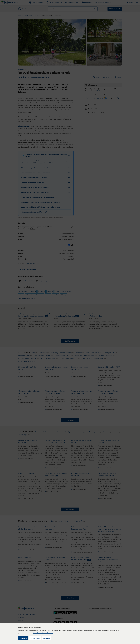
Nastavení (47, 638)
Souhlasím (23, 638)
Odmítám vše (35, 638)
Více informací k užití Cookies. (43, 633)
